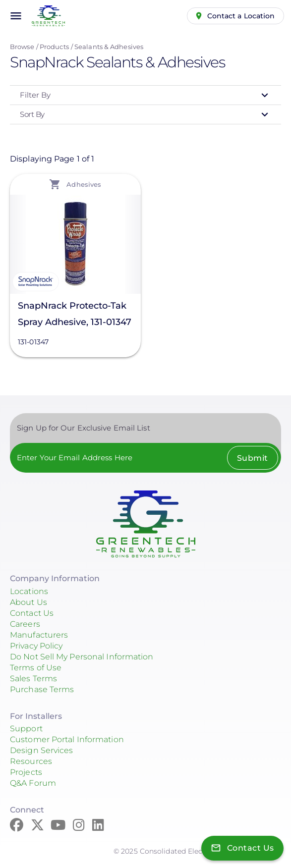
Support (26, 729)
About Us (29, 602)
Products (54, 47)
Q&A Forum (33, 783)
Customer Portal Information (67, 739)
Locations (29, 591)
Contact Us (32, 613)
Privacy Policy (36, 646)
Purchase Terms (42, 689)
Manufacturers (39, 635)
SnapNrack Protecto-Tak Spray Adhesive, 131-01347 (75, 314)
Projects (26, 772)
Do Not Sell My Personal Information (82, 657)
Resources (31, 761)
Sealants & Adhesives (109, 47)
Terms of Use (36, 668)
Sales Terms (33, 678)
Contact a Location (241, 16)
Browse (22, 47)
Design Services (42, 750)
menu (16, 16)
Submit (253, 458)
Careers (25, 624)
